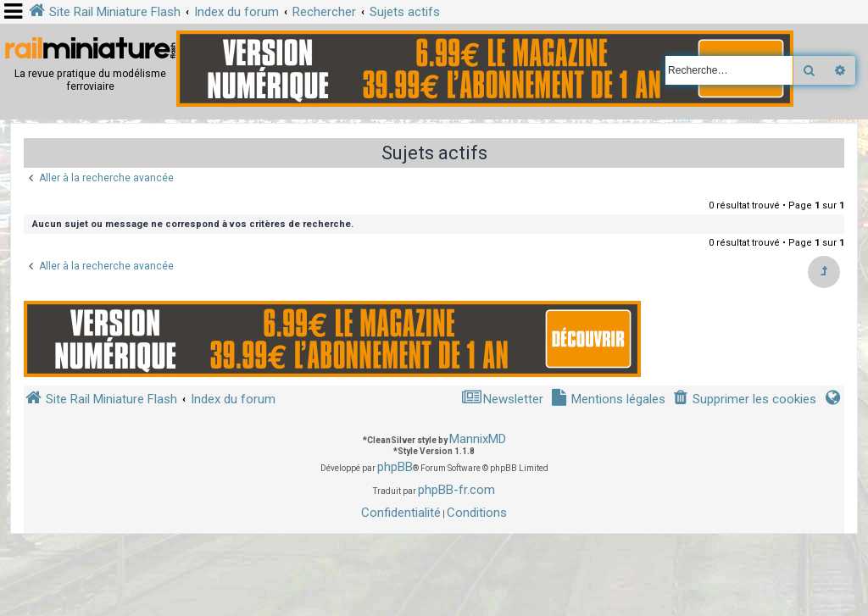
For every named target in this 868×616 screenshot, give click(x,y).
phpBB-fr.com (456, 490)
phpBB (395, 467)
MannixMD (478, 439)
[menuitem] (744, 400)
